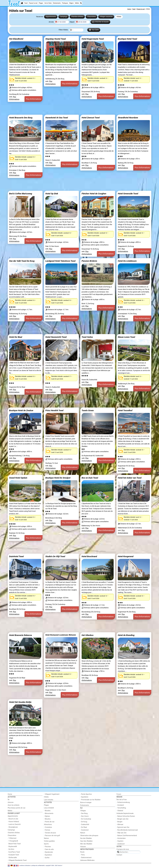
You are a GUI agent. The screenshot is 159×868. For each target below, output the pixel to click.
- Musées (47, 811)
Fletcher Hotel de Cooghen (94, 194)
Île (9, 800)
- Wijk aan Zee (122, 833)
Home (10, 794)
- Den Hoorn (84, 816)
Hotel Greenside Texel (128, 194)
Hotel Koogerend (126, 556)
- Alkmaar (120, 824)
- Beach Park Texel (14, 844)
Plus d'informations (34, 99)
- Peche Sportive (86, 794)
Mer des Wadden (86, 844)
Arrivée (51, 22)
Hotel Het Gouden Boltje (20, 702)
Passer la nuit (33, 3)
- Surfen (47, 858)
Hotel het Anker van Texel (130, 478)
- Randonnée (48, 852)
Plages (41, 3)
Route (82, 852)
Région (71, 3)
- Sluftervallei (12, 858)
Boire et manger (86, 802)
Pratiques (65, 3)
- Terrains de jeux (50, 833)
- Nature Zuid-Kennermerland (127, 836)
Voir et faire (48, 3)
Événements (57, 3)
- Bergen (120, 822)
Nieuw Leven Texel (126, 337)
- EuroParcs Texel (14, 852)
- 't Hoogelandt (13, 841)
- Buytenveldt (12, 846)
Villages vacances (106, 17)
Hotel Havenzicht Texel (56, 337)
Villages (83, 811)
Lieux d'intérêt (49, 808)
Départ (72, 22)
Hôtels (119, 17)
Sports (46, 844)
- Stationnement (86, 858)
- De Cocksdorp (86, 819)
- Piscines (47, 847)
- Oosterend (84, 830)
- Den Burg (84, 813)
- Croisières (48, 827)
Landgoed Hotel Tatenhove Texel (60, 261)
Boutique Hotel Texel (127, 39)
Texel (26, 3)
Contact (119, 855)
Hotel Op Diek (52, 194)
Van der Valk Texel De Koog (22, 261)
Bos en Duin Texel (90, 478)
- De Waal (84, 827)
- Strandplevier (13, 827)
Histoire (83, 847)
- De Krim (11, 849)
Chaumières (91, 17)
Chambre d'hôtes (77, 17)
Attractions (48, 824)
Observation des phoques (89, 836)
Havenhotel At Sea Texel (57, 118)
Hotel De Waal (16, 337)
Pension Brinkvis (89, 261)
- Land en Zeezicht (14, 824)
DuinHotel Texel (16, 556)
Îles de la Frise (122, 800)
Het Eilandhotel (16, 39)
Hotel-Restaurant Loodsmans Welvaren (61, 635)
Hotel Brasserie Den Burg (21, 118)
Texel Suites (87, 337)
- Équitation (48, 855)
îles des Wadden (86, 838)
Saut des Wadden (86, 841)
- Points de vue (49, 822)
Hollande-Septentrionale (125, 813)
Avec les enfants (14, 805)
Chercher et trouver (100, 22)
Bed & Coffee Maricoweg (21, 194)
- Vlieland (120, 811)
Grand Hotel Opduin (18, 478)
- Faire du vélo (49, 849)
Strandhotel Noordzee (128, 118)
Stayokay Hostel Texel (56, 39)
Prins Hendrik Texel (54, 410)
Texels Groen (88, 410)
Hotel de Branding (126, 635)
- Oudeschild (85, 824)
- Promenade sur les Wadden (90, 800)
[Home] (22, 3)
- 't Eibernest (12, 838)
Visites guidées (49, 841)
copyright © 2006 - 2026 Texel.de (54, 866)
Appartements (51, 17)
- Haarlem (120, 841)
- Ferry (82, 855)
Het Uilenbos (88, 635)
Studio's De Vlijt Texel (55, 556)
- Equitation (84, 797)
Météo (77, 3)
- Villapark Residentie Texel (17, 860)
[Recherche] (81, 3)
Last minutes (49, 800)
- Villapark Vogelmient (52, 794)
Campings (64, 17)
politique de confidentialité (38, 866)
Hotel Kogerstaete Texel (93, 39)
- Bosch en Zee (13, 819)
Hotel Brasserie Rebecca (21, 635)
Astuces (11, 802)
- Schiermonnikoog (123, 802)
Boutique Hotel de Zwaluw (21, 410)
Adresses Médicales (87, 860)
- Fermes (47, 830)
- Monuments (49, 813)
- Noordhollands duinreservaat (127, 830)
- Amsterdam (121, 838)
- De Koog (84, 822)
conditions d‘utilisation (25, 866)
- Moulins (47, 819)
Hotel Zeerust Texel (91, 118)
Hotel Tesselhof (125, 410)
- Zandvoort (121, 844)
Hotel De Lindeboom (127, 261)
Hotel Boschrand (89, 556)
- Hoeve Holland (13, 822)
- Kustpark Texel (13, 855)
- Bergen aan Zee (123, 819)
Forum (119, 794)
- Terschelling (121, 808)
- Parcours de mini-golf (52, 836)
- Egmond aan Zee (123, 827)
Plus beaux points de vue (17, 808)
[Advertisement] (74, 108)
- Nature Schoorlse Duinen (126, 816)
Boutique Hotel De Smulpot (58, 478)
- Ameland (120, 805)
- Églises (47, 816)
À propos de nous (123, 849)
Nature (46, 838)
